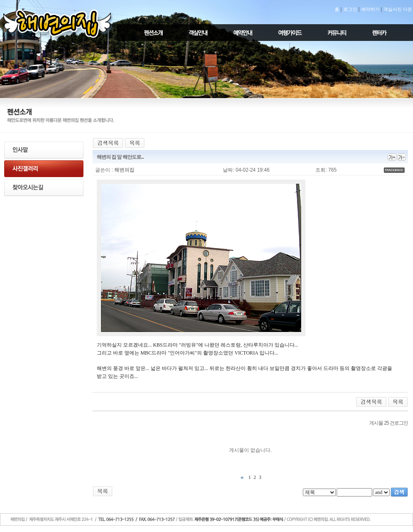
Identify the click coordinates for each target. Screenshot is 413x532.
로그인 (350, 9)
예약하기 (370, 9)
